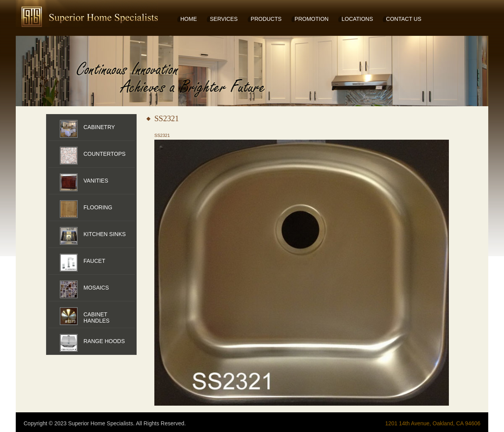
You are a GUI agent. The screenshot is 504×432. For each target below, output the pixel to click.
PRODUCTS (266, 19)
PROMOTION (311, 19)
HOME (189, 19)
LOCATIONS (357, 19)
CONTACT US (404, 19)
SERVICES (224, 19)
